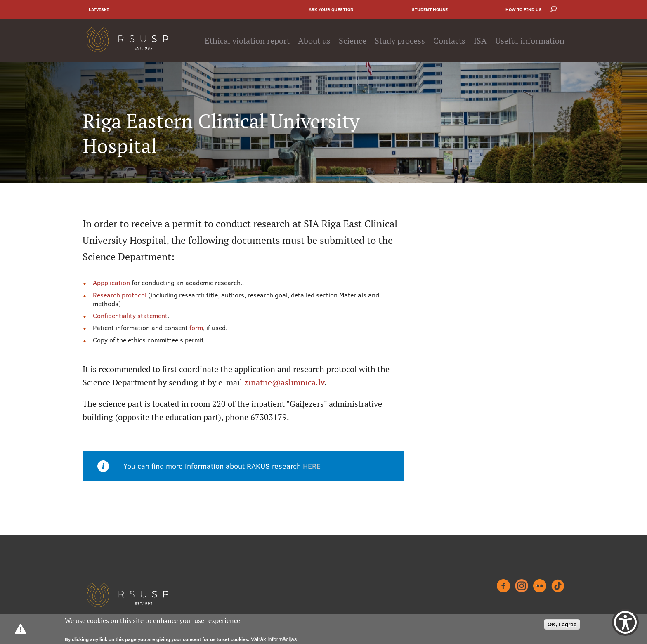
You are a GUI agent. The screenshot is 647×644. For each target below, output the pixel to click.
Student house (430, 9)
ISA (480, 41)
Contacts (449, 41)
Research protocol (120, 295)
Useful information (530, 41)
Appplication (111, 283)
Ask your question (331, 9)
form (196, 328)
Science (353, 41)
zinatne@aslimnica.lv (284, 382)
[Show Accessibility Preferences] (625, 622)
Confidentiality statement (130, 316)
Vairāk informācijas (274, 639)
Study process (400, 41)
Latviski (99, 9)
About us (314, 41)
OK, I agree (562, 624)
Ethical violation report (247, 41)
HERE (312, 466)
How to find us (524, 9)
